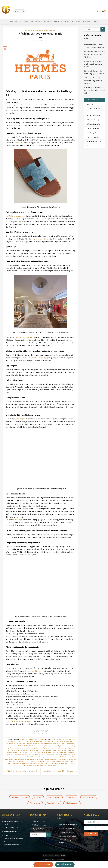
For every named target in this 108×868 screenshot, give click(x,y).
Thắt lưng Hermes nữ (39, 821)
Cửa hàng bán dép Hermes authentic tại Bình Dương (51, 744)
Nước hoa (76, 22)
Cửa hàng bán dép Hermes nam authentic (35, 759)
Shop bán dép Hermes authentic (60, 764)
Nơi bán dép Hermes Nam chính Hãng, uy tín (60, 771)
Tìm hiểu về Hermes (50, 31)
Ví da (67, 22)
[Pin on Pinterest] (46, 732)
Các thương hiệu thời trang (34, 31)
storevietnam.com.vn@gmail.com (14, 838)
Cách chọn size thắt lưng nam (68, 825)
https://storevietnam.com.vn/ (12, 845)
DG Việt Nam (47, 40)
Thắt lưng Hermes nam (39, 825)
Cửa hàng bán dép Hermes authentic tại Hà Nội (48, 748)
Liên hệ (96, 22)
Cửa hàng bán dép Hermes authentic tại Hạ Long (22, 748)
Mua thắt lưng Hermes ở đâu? (68, 836)
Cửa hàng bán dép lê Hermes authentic (26, 761)
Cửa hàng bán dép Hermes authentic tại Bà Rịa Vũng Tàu (39, 742)
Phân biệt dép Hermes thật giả (38, 358)
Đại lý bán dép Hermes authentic (42, 764)
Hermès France (20, 143)
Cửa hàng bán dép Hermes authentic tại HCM (32, 750)
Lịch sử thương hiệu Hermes (68, 832)
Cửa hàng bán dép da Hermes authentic (62, 739)
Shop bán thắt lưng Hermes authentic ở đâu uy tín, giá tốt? (94, 46)
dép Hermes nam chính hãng (32, 671)
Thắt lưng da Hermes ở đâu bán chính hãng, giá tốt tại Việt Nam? (94, 81)
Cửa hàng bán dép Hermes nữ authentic (57, 759)
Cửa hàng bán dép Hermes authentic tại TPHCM (51, 757)
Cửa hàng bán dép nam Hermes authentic (48, 761)
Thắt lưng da (36, 22)
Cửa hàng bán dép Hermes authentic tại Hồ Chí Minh (58, 750)
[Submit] (24, 11)
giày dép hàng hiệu (19, 419)
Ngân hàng (87, 22)
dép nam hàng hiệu (39, 239)
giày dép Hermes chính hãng (26, 337)
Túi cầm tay (24, 22)
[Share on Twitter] (39, 732)
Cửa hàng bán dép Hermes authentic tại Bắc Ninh (24, 744)
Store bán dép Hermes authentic (48, 766)
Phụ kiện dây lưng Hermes (40, 829)
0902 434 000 (14, 828)
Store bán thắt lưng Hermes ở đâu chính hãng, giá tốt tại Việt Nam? (94, 54)
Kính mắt (58, 22)
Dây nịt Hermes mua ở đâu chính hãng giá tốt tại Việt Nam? (93, 64)
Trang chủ (13, 22)
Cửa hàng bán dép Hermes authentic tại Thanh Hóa (59, 755)
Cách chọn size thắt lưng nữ (68, 828)
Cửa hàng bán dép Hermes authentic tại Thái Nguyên (31, 755)
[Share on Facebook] (35, 732)
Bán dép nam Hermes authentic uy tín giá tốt (20, 771)
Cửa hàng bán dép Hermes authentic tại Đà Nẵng (37, 746)
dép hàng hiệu (17, 520)
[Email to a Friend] (43, 732)
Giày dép (48, 22)
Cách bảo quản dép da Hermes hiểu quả (19, 721)
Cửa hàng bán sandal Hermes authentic (22, 764)
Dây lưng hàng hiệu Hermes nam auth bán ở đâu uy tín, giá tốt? (94, 90)
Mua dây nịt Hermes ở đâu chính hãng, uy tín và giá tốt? (94, 72)
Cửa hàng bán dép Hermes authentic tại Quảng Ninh (45, 753)
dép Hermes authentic (18, 216)
